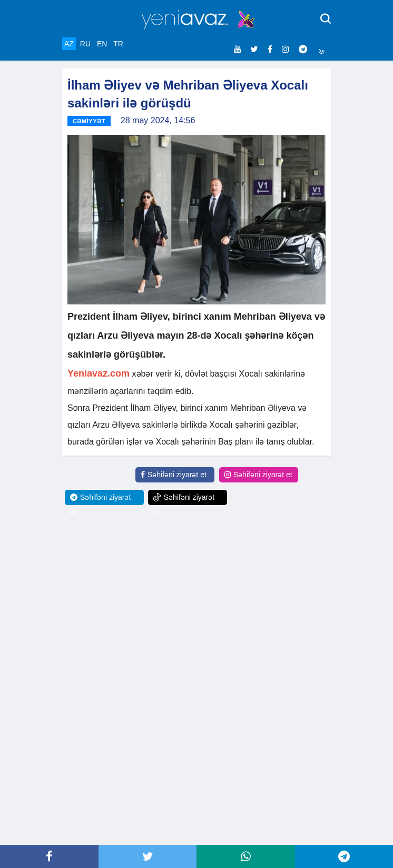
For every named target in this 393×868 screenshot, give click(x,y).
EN (102, 44)
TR (118, 44)
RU (85, 44)
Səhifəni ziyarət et (174, 475)
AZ (69, 44)
